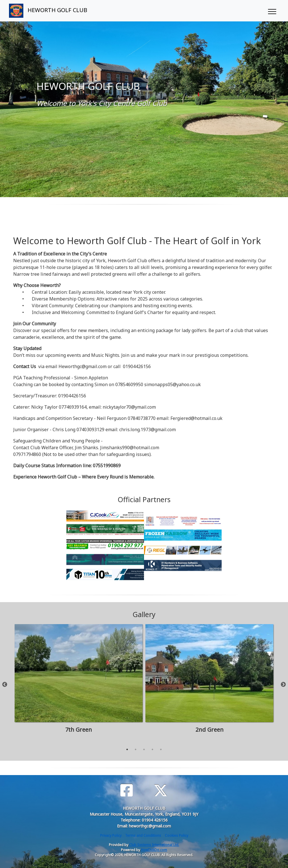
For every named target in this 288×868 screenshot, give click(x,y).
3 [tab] (144, 749)
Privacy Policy (111, 835)
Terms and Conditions (143, 835)
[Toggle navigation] (272, 11)
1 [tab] (127, 749)
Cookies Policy (176, 835)
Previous (5, 685)
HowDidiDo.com (154, 850)
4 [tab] (152, 749)
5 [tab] (161, 749)
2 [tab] (136, 749)
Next (283, 685)
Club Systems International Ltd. (154, 845)
